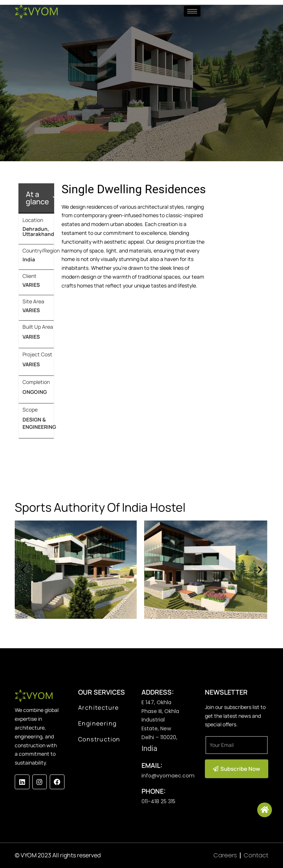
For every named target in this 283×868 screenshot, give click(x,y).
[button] (23, 570)
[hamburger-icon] (192, 11)
